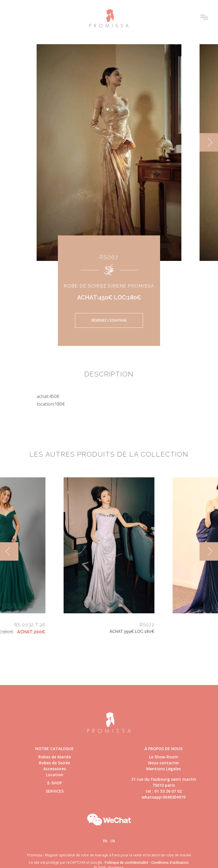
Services (55, 791)
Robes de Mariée (55, 757)
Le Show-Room (164, 757)
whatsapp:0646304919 (163, 797)
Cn (113, 841)
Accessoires (55, 769)
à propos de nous (163, 749)
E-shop (55, 783)
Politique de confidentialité (126, 862)
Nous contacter (164, 763)
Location (55, 775)
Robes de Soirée (54, 763)
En (105, 841)
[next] (209, 142)
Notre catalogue (54, 749)
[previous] (9, 551)
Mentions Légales (163, 769)
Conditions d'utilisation (170, 862)
